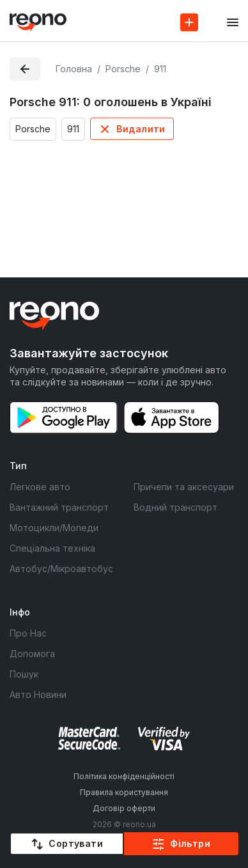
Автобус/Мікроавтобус (61, 569)
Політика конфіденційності (124, 776)
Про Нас (28, 633)
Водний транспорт (175, 507)
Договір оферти (124, 808)
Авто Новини (38, 694)
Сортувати (76, 843)
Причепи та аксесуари (184, 487)
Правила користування (124, 792)
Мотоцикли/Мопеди (54, 528)
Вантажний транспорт (59, 507)
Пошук (24, 674)
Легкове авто (40, 487)
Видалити (141, 129)
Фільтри (190, 843)
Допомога (32, 654)
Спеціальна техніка (52, 548)
